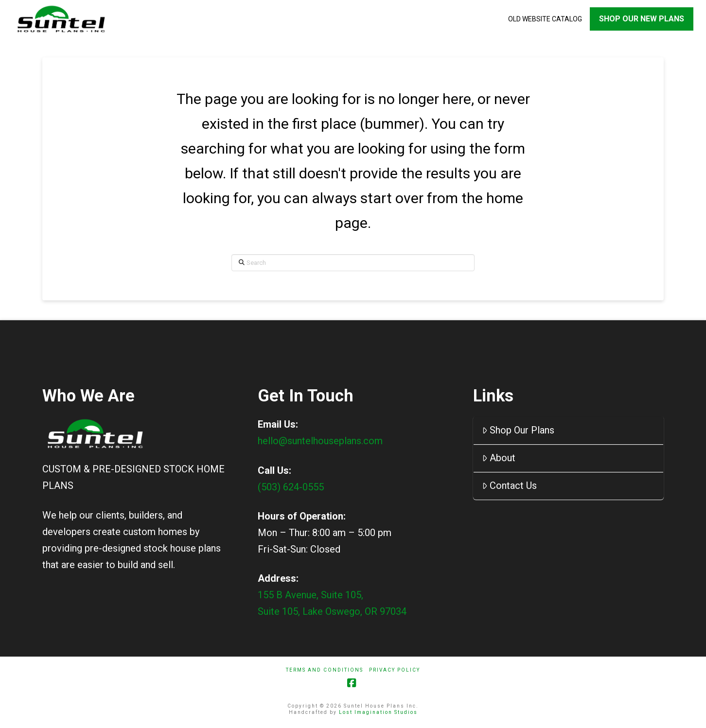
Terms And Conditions (325, 671)
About (499, 459)
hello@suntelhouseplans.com (320, 442)
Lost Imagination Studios (378, 713)
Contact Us (509, 487)
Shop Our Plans (518, 432)
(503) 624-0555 (291, 488)
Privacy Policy (395, 671)
